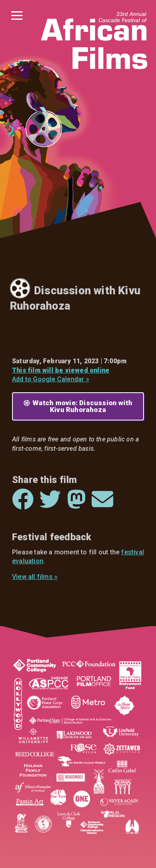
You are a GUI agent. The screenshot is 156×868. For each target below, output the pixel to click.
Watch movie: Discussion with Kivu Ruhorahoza (83, 406)
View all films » (35, 577)
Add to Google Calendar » (51, 379)
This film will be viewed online (61, 370)
